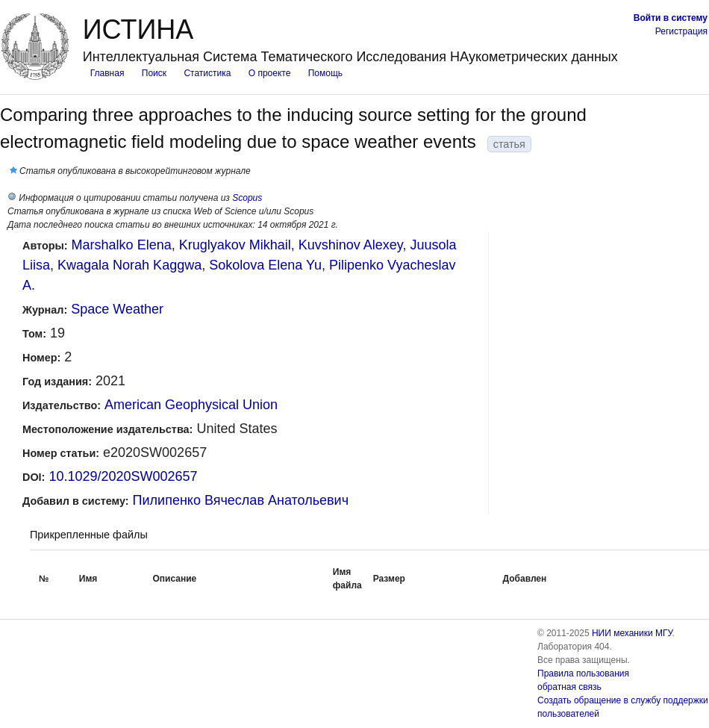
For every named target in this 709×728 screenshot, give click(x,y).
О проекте (270, 73)
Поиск (154, 73)
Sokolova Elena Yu (265, 265)
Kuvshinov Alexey (351, 245)
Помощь (325, 73)
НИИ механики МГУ (632, 633)
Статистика (207, 73)
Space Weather (117, 309)
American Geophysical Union (191, 405)
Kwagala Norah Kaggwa (129, 265)
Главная (107, 73)
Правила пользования (583, 673)
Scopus (247, 198)
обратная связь (569, 687)
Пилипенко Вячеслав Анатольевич (241, 500)
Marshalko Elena (122, 245)
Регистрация (681, 31)
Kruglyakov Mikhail (235, 245)
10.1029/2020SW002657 (123, 476)
